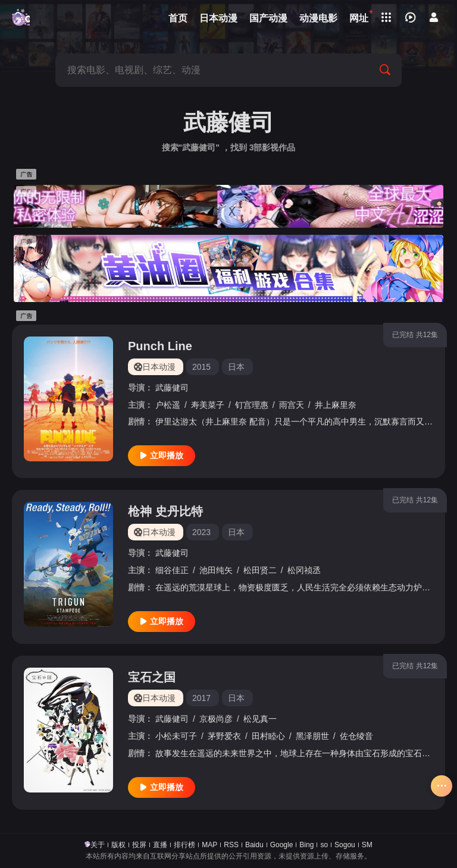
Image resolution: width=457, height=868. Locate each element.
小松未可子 (176, 736)
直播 (160, 845)
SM (367, 845)
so (324, 845)
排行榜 (184, 845)
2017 (201, 698)
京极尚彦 (216, 719)
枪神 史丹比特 (165, 511)
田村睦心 (268, 736)
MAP (209, 845)
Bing (306, 845)
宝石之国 (152, 677)
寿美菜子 (208, 405)
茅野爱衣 (224, 736)
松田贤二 (260, 570)
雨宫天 (292, 405)
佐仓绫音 (356, 736)
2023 (201, 532)
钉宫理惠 (252, 405)
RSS (231, 845)
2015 (201, 367)
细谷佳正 (172, 570)
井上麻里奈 (336, 405)
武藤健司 (172, 388)
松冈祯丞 (304, 570)
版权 (118, 845)
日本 (236, 367)
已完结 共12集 (415, 335)
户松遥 (168, 405)
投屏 (139, 845)
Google (282, 845)
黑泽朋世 (312, 736)
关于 (98, 845)
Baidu (254, 845)
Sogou (345, 845)
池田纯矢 (216, 570)
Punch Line (160, 346)
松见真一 (260, 719)
